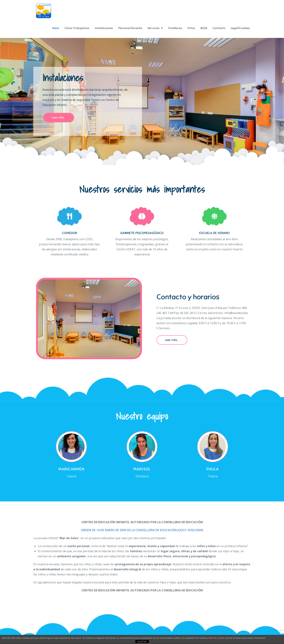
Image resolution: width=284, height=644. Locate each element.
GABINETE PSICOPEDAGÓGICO (142, 233)
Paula (213, 469)
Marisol (142, 469)
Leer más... (59, 118)
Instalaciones (104, 28)
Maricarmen (71, 469)
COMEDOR (69, 233)
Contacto (219, 28)
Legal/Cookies (240, 28)
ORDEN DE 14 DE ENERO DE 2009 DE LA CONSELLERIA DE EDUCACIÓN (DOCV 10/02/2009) (142, 530)
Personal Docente (130, 28)
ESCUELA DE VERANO (214, 233)
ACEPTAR (142, 642)
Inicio (56, 28)
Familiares (175, 28)
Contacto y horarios (188, 297)
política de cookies (216, 638)
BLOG (204, 28)
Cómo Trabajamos (77, 28)
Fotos (191, 28)
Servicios (154, 28)
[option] (142, 101)
